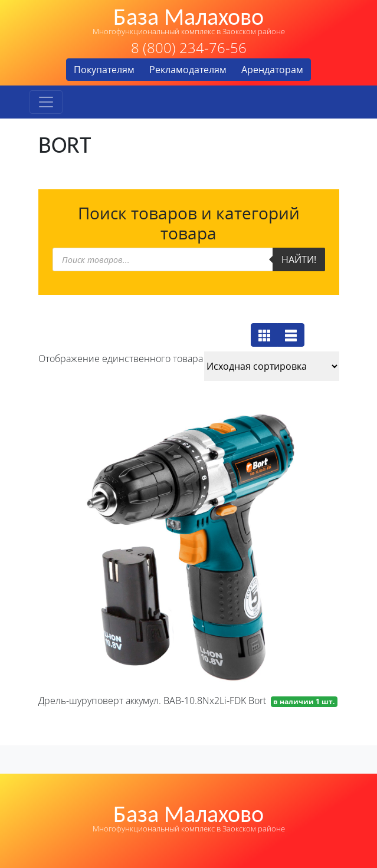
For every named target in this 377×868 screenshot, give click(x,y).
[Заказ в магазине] (272, 366)
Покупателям (104, 70)
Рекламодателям (188, 70)
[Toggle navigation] (46, 102)
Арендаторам (272, 70)
